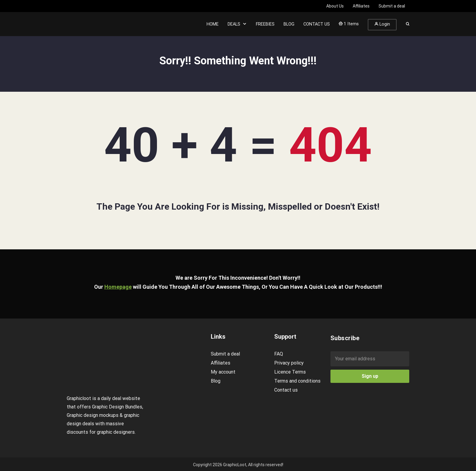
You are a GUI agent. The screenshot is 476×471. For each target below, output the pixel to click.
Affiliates (221, 363)
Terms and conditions (297, 381)
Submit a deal (225, 354)
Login (382, 24)
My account (223, 372)
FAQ (279, 354)
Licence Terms (290, 372)
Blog (216, 381)
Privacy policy (289, 363)
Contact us (286, 390)
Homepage (118, 287)
